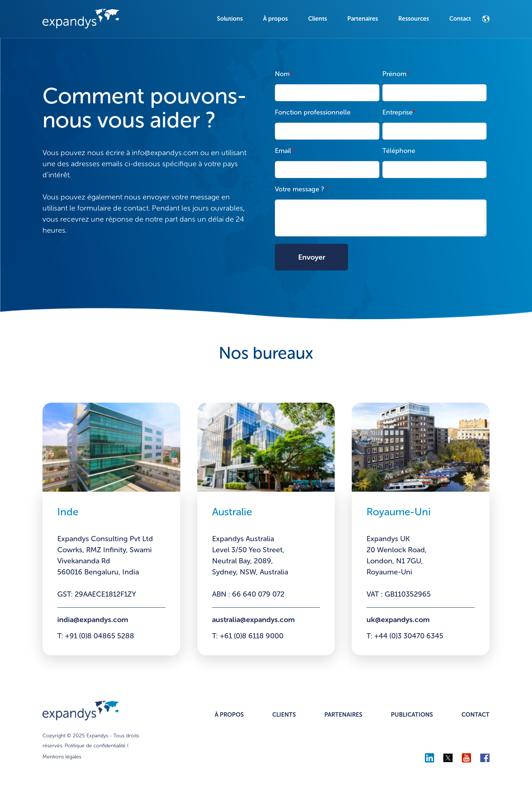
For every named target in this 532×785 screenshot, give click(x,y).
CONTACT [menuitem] (475, 715)
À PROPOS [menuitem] (229, 715)
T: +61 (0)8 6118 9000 (248, 636)
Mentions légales (62, 757)
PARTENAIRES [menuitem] (343, 715)
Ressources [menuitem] (414, 19)
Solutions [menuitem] (230, 19)
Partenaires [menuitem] (363, 19)
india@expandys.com (93, 620)
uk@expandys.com (398, 620)
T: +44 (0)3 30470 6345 (405, 636)
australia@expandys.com (254, 620)
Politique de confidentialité (95, 746)
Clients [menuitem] (318, 19)
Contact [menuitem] (460, 19)
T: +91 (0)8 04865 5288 (96, 636)
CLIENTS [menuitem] (284, 715)
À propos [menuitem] (275, 19)
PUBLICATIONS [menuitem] (412, 715)
